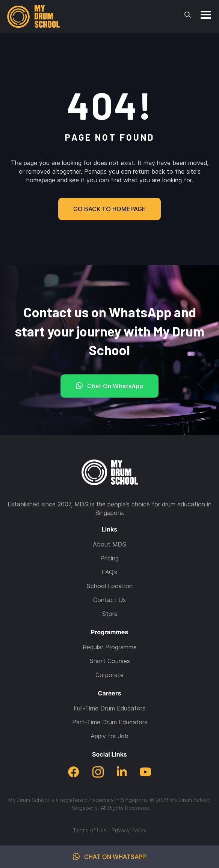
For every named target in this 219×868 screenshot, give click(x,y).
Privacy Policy (129, 830)
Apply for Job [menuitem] (109, 736)
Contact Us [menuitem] (109, 600)
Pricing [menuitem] (109, 558)
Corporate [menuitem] (109, 675)
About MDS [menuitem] (109, 544)
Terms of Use (90, 830)
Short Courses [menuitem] (110, 661)
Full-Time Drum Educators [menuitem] (109, 708)
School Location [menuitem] (109, 586)
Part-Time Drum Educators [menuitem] (110, 722)
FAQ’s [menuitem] (109, 572)
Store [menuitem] (110, 614)
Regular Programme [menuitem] (110, 647)
